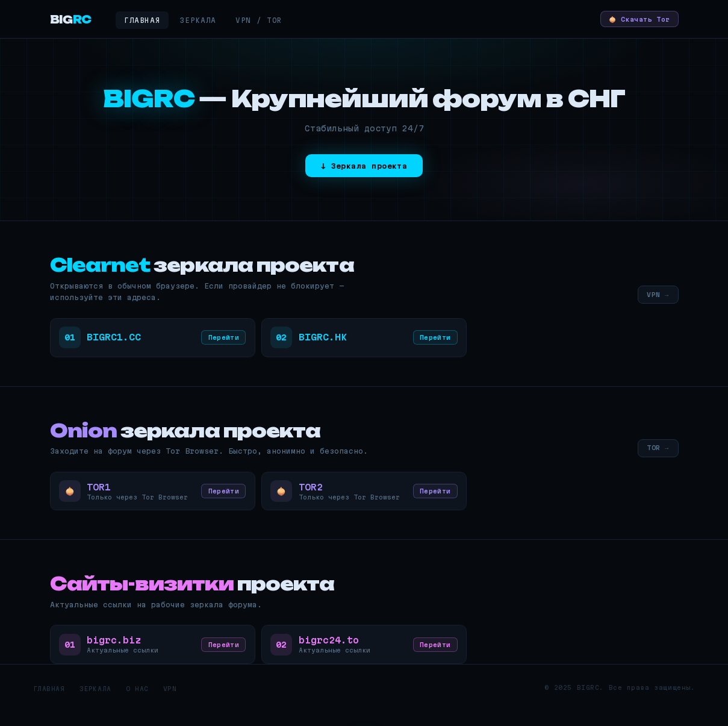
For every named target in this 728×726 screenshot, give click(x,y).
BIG (71, 19)
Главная (142, 20)
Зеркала (198, 20)
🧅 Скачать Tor (632, 19)
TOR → (656, 453)
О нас (137, 705)
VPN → (656, 296)
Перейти (220, 342)
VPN (170, 705)
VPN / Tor (259, 20)
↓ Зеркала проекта (364, 167)
